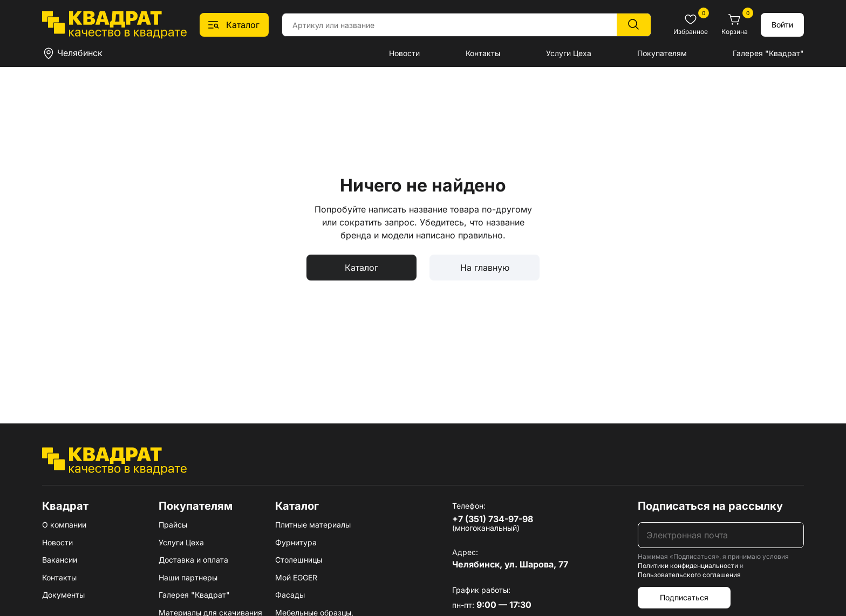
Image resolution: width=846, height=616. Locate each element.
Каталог (361, 268)
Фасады (290, 595)
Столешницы (299, 560)
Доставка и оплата (193, 560)
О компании (64, 525)
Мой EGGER (296, 577)
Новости (404, 53)
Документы (63, 595)
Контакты (483, 53)
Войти (782, 25)
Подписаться (684, 597)
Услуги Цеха (569, 53)
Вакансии (60, 560)
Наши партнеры (188, 577)
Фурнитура (296, 542)
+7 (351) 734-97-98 (493, 519)
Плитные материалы (313, 525)
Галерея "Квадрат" (768, 53)
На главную (485, 268)
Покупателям (662, 53)
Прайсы (173, 525)
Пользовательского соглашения (689, 575)
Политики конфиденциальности (688, 566)
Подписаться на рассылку (710, 506)
